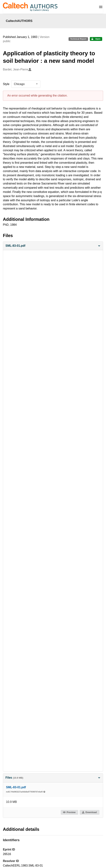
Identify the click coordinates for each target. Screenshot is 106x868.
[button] (53, 246)
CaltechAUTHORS (19, 21)
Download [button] (89, 812)
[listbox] (26, 84)
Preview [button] (69, 812)
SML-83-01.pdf (16, 787)
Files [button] (53, 778)
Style (6, 84)
